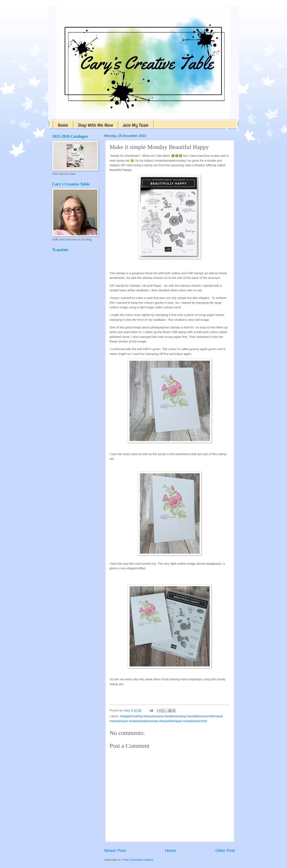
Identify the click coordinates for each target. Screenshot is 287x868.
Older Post (225, 850)
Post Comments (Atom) (138, 860)
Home (63, 125)
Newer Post (115, 850)
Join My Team (136, 125)
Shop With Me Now (95, 125)
